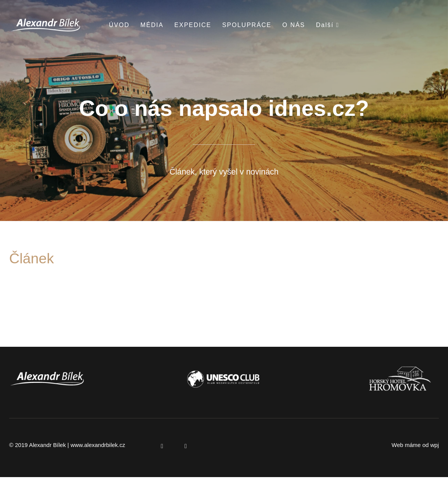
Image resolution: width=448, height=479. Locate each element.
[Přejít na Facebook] (162, 448)
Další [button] (328, 25)
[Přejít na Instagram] (186, 448)
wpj (434, 447)
